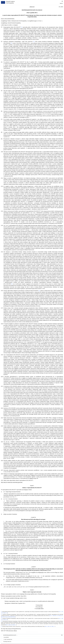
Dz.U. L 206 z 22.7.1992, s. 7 (50, 626)
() (22, 27)
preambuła (6, 637)
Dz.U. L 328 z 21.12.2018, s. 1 (11, 625)
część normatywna (8, 639)
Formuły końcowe (7, 642)
